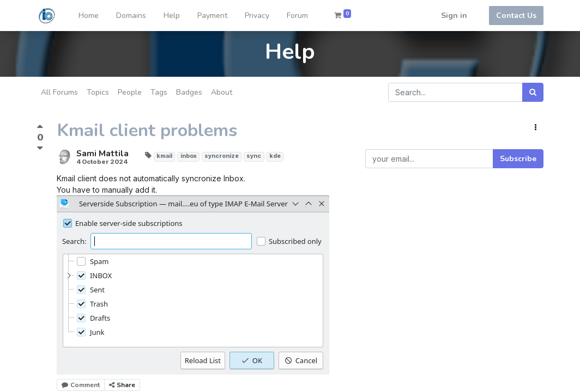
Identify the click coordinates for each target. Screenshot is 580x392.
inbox (189, 156)
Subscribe (518, 159)
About (222, 92)
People (130, 92)
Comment (81, 385)
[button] (536, 128)
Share (122, 385)
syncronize (222, 156)
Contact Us (516, 16)
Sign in (454, 16)
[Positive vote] (40, 128)
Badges (189, 92)
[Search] (533, 92)
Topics (98, 92)
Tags (159, 92)
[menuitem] (89, 16)
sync (254, 156)
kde (275, 156)
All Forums (59, 92)
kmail (164, 156)
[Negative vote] (40, 148)
